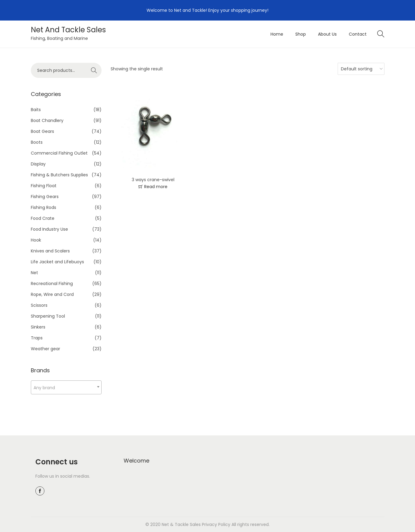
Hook (36, 240)
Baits (36, 110)
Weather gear (45, 349)
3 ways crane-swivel (153, 180)
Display (38, 164)
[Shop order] (360, 69)
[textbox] (66, 388)
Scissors (39, 305)
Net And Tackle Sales (68, 30)
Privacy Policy (216, 524)
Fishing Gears (45, 197)
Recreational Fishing (52, 284)
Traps (37, 338)
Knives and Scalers (50, 251)
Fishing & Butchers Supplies (59, 175)
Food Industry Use (49, 229)
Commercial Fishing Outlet (59, 153)
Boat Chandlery (47, 120)
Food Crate (43, 218)
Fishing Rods (44, 207)
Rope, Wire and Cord (52, 294)
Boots (37, 142)
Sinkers (38, 327)
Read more (156, 187)
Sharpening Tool (48, 316)
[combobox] (66, 387)
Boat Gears (42, 131)
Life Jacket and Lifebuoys (57, 262)
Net (34, 273)
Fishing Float (44, 186)
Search (94, 70)
